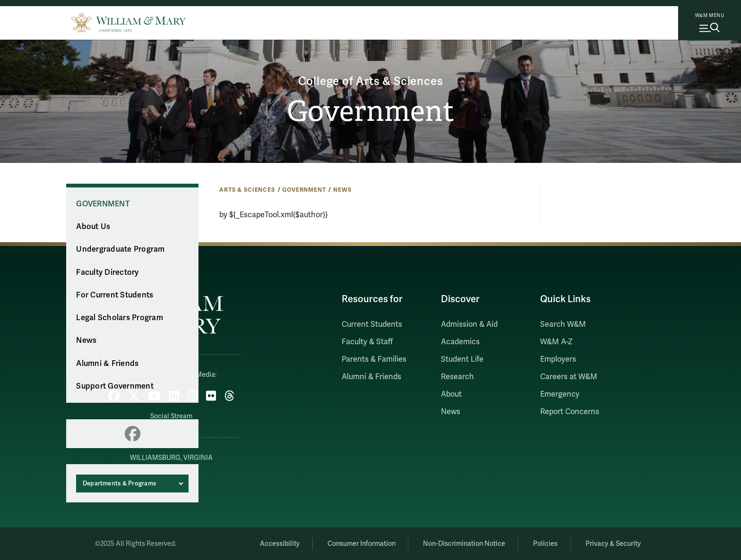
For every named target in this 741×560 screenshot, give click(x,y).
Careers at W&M (569, 377)
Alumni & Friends (107, 364)
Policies (545, 544)
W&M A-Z (556, 342)
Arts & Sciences (247, 190)
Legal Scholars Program (120, 318)
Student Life (462, 359)
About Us (93, 227)
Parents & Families (374, 359)
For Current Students (115, 295)
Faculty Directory (107, 272)
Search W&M (563, 324)
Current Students (372, 324)
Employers (558, 359)
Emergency (560, 394)
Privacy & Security (613, 544)
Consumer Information (362, 544)
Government (371, 111)
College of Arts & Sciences (371, 81)
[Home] (129, 21)
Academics (460, 342)
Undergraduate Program (120, 249)
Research (457, 377)
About (451, 394)
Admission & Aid (469, 324)
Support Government (115, 386)
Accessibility (280, 544)
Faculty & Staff (367, 342)
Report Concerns (570, 412)
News (342, 190)
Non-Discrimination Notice (464, 544)
